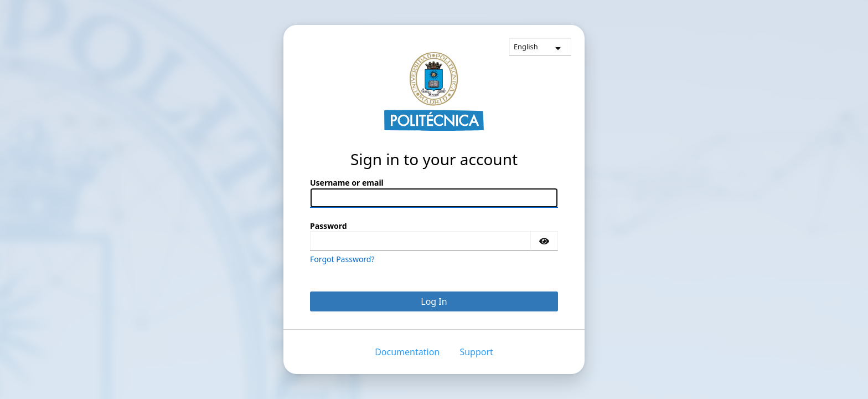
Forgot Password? (342, 259)
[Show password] (544, 241)
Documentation (407, 352)
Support (476, 352)
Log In (434, 301)
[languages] (540, 47)
